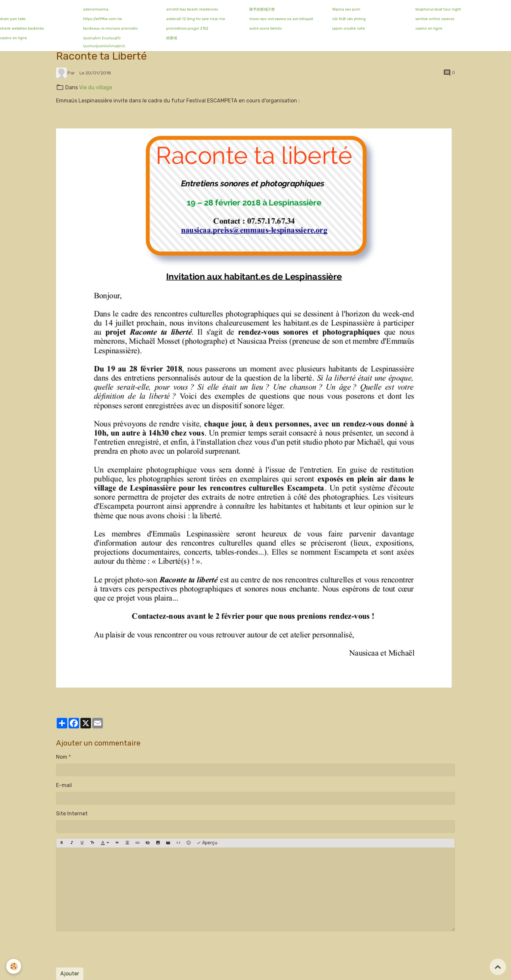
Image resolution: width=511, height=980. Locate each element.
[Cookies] (14, 966)
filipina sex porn (346, 9)
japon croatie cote (349, 28)
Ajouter (70, 974)
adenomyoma (96, 9)
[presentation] (106, 949)
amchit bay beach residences (192, 9)
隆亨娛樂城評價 (262, 9)
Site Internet (72, 814)
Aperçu (207, 843)
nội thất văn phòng (349, 19)
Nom (62, 757)
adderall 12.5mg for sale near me (196, 19)
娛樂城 (172, 38)
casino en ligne (429, 28)
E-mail (64, 785)
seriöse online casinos (435, 19)
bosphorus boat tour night (438, 9)
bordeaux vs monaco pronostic (110, 28)
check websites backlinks (22, 28)
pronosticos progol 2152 (187, 28)
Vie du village (96, 87)
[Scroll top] (498, 967)
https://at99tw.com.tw (103, 19)
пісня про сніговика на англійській (281, 19)
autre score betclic (266, 28)
